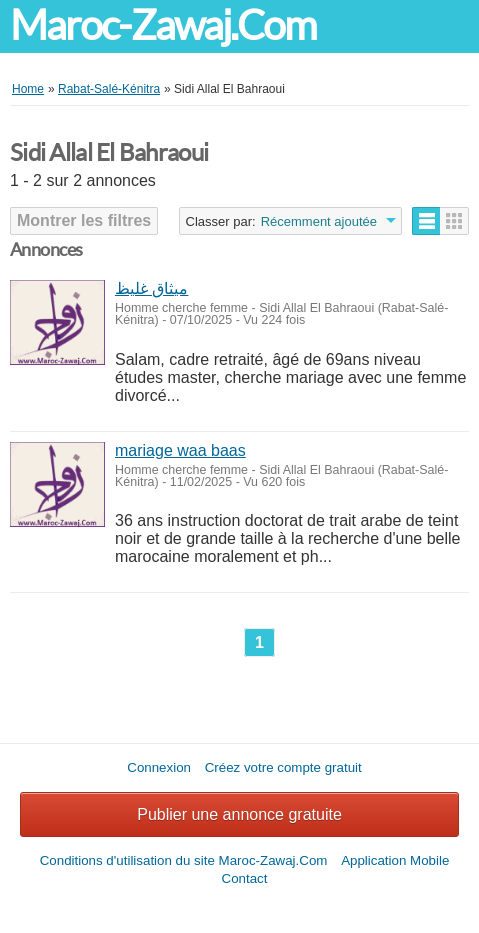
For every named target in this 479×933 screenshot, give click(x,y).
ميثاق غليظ (151, 288)
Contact (245, 878)
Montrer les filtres (84, 220)
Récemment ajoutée (319, 221)
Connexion (159, 767)
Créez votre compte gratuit (283, 767)
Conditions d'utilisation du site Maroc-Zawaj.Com (184, 860)
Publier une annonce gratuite (239, 814)
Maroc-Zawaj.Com (163, 25)
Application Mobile (395, 860)
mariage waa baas (180, 450)
